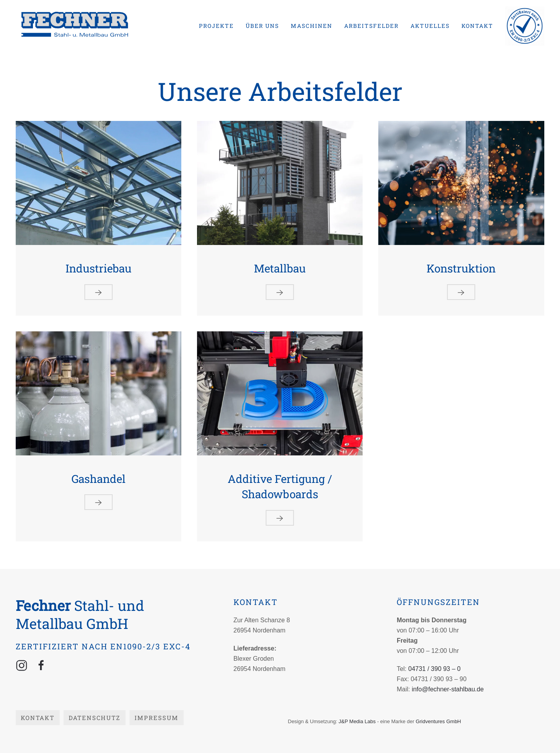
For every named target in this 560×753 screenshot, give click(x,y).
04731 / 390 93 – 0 (434, 669)
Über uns (262, 26)
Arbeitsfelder (371, 26)
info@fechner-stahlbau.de (448, 689)
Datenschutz (95, 718)
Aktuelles (430, 26)
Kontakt (477, 26)
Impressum (157, 718)
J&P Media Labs (357, 721)
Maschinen (312, 26)
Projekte (216, 26)
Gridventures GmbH (438, 721)
